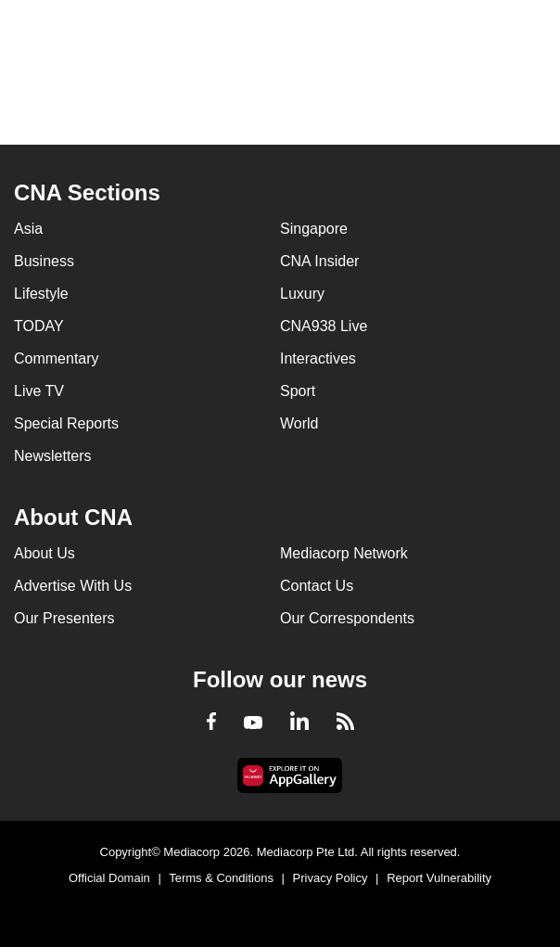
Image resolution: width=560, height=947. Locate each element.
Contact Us (317, 586)
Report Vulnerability (439, 878)
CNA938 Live (324, 326)
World (299, 423)
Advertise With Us (73, 586)
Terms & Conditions (221, 878)
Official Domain (109, 878)
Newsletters (53, 456)
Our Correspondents (347, 618)
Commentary (57, 358)
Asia (28, 229)
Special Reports (66, 423)
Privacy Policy (331, 878)
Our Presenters (64, 618)
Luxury (302, 294)
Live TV (39, 391)
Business (44, 261)
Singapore (314, 229)
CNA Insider (319, 261)
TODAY (39, 326)
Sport (298, 391)
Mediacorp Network (344, 553)
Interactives (318, 358)
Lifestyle (41, 294)
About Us (45, 553)
